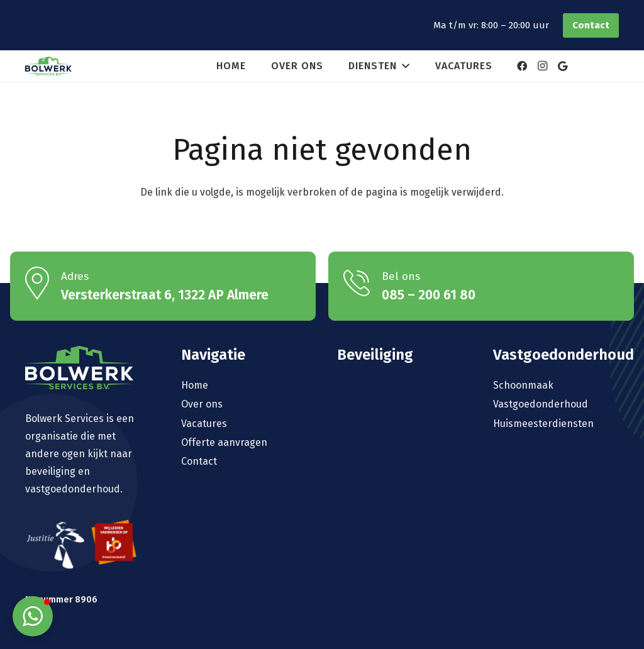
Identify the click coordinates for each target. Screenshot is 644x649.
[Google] (562, 66)
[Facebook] (522, 66)
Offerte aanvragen (224, 442)
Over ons (202, 404)
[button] (403, 66)
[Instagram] (542, 66)
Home (195, 385)
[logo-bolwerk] (48, 66)
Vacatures (204, 424)
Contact (199, 461)
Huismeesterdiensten (543, 424)
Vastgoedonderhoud (541, 404)
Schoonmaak (523, 385)
